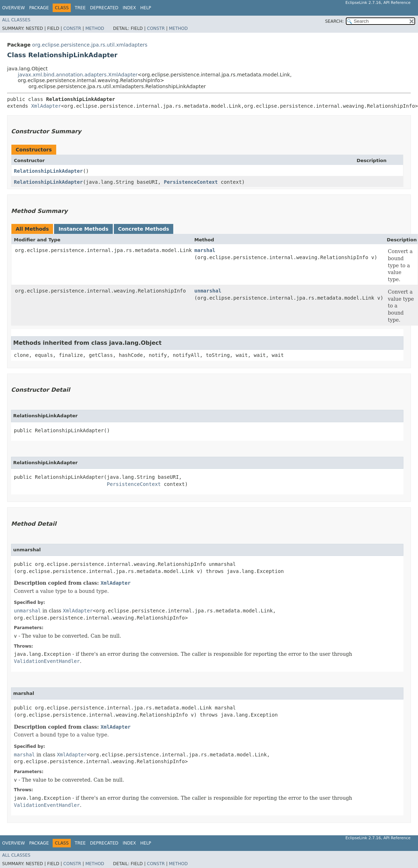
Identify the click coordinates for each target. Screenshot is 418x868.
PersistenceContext (191, 182)
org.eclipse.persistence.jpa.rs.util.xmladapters (90, 45)
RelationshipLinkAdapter (48, 171)
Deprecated (104, 8)
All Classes (16, 20)
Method (95, 28)
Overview (14, 8)
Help (146, 8)
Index (129, 8)
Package (39, 8)
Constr (72, 28)
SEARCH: (335, 21)
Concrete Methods (144, 229)
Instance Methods (83, 229)
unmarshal (208, 291)
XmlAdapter (46, 106)
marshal (205, 250)
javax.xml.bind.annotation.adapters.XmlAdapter (78, 75)
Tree (80, 8)
